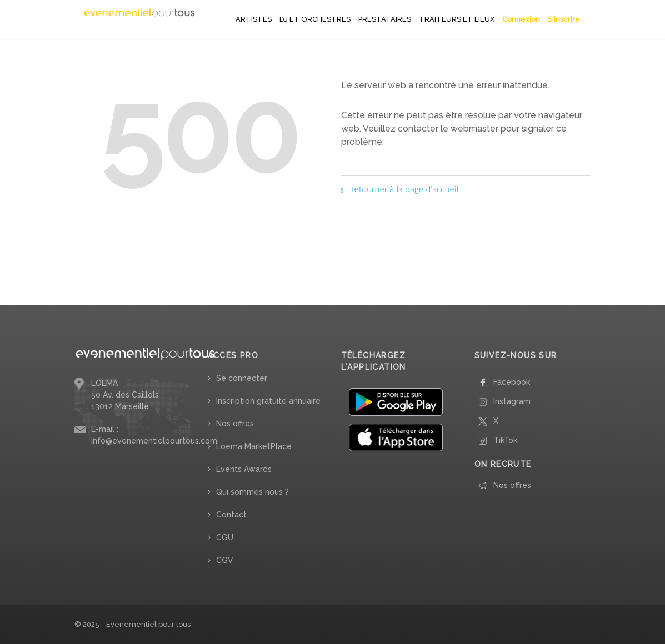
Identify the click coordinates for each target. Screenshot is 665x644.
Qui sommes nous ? (252, 492)
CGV (225, 560)
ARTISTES (254, 19)
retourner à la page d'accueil (400, 188)
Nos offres (235, 424)
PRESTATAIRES (385, 19)
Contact (231, 515)
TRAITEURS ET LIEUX (457, 19)
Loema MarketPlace (254, 446)
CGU (225, 537)
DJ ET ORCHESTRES (315, 19)
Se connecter (242, 378)
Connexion (521, 19)
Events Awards (244, 469)
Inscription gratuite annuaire (268, 401)
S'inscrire (564, 19)
